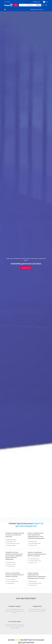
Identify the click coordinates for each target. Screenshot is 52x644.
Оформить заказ (26, 268)
